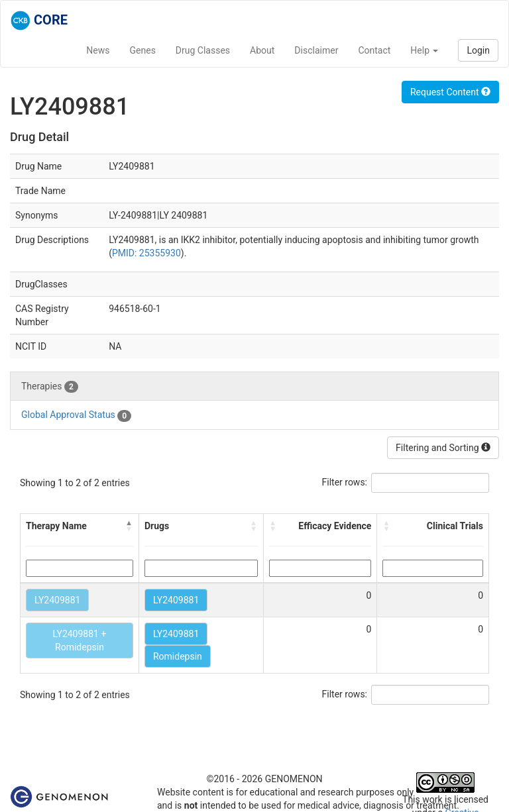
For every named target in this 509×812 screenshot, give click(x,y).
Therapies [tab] (50, 387)
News (98, 50)
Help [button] (424, 50)
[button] (129, 526)
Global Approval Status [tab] (76, 415)
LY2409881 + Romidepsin (80, 640)
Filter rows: (345, 482)
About (262, 50)
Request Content (450, 92)
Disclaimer (316, 50)
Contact (374, 50)
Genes (143, 50)
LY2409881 (57, 600)
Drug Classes (203, 50)
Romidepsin (178, 656)
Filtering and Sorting (443, 448)
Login (478, 50)
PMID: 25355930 (146, 253)
